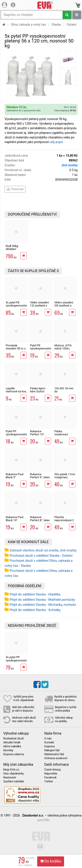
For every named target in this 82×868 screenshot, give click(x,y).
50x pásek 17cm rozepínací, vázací (65, 477)
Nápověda (51, 774)
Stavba (56, 25)
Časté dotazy (53, 770)
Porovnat (15, 189)
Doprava (50, 746)
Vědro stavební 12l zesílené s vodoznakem (39, 306)
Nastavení (10, 778)
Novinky (8, 750)
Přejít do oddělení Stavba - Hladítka (35, 594)
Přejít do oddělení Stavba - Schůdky (35, 610)
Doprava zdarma (14, 754)
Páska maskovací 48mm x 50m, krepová (63, 436)
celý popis (56, 142)
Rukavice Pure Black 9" (15, 476)
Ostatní (72, 25)
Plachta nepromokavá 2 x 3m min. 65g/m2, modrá (64, 522)
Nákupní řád (52, 750)
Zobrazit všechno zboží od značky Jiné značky (43, 550)
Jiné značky (69, 165)
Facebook (51, 778)
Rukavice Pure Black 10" (15, 519)
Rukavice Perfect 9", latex (40, 476)
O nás (48, 739)
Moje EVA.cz (11, 770)
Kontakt (49, 742)
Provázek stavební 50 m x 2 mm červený (16, 349)
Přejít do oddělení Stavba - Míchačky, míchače (43, 605)
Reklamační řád (54, 754)
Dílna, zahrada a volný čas (28, 25)
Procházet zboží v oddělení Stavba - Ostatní (41, 556)
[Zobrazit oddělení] (77, 15)
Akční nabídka (12, 746)
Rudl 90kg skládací (12, 247)
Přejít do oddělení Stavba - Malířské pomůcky (42, 600)
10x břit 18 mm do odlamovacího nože (64, 393)
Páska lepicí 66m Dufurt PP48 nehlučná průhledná (39, 393)
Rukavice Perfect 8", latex (40, 519)
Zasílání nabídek (14, 781)
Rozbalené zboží (14, 739)
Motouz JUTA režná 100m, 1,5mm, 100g (63, 349)
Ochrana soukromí (56, 758)
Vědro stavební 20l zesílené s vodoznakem (64, 306)
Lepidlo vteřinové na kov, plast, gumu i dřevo (16, 393)
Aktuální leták (12, 742)
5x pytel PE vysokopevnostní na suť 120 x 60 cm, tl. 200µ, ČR (16, 307)
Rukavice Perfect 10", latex (37, 434)
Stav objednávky (14, 774)
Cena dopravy (65, 111)
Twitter (49, 781)
